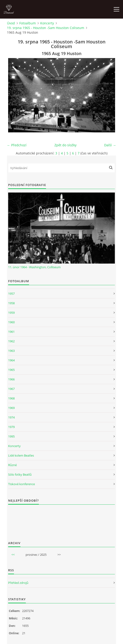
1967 (11, 389)
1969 (11, 408)
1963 (11, 351)
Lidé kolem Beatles (21, 455)
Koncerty (47, 23)
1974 (11, 417)
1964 (11, 360)
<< (13, 555)
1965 (11, 370)
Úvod (11, 23)
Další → (110, 145)
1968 (11, 398)
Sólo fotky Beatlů (20, 474)
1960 (11, 322)
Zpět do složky (65, 145)
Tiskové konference (22, 484)
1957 (11, 294)
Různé (12, 465)
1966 (11, 379)
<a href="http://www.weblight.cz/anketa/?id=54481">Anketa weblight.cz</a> (61, 520)
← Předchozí (17, 145)
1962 (11, 341)
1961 (11, 332)
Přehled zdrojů (18, 583)
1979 (11, 427)
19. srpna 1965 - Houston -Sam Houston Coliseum (46, 28)
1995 (11, 436)
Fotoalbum (28, 23)
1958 (11, 303)
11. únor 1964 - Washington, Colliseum (34, 267)
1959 (11, 313)
